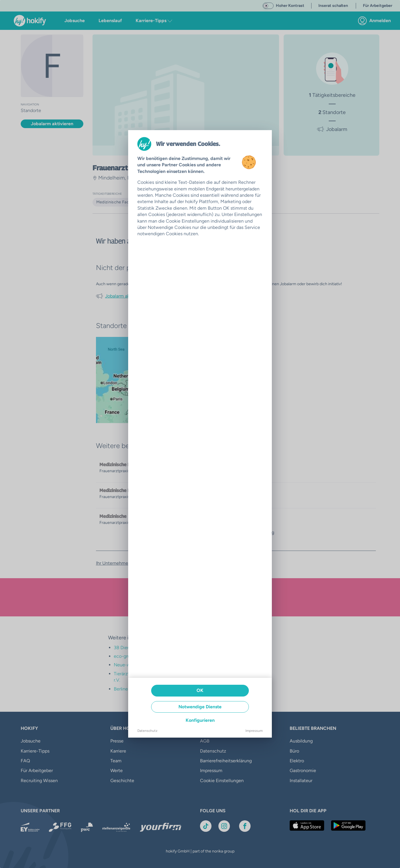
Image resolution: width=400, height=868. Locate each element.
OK (200, 690)
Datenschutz (147, 731)
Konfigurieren (200, 720)
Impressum (254, 731)
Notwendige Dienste (200, 707)
